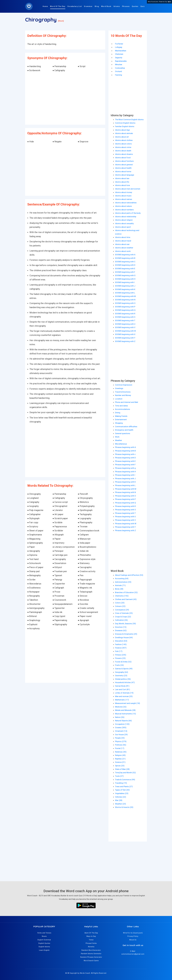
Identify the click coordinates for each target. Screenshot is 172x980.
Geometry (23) (121, 676)
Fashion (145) (121, 644)
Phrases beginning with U (125, 517)
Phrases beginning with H (125, 472)
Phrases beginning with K (125, 482)
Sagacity (119, 58)
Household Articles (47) (125, 682)
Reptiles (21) (120, 759)
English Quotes (44, 943)
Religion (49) (120, 755)
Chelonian (119, 54)
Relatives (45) (121, 752)
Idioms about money (124, 192)
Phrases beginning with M (126, 489)
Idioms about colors (123, 144)
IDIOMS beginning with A (125, 255)
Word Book (106, 6)
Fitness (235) (121, 655)
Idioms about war (122, 244)
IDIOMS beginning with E (125, 269)
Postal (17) (120, 748)
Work (117, 437)
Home (45, 6)
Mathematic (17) (122, 700)
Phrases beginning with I (125, 475)
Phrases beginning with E (125, 461)
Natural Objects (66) (123, 721)
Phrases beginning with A (125, 447)
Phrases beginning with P (125, 499)
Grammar (88, 6)
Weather (119, 440)
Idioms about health (123, 168)
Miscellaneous (121, 444)
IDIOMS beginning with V (125, 327)
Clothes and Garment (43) (126, 599)
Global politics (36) (123, 679)
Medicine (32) (121, 707)
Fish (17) (119, 651)
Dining (118, 413)
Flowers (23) (120, 658)
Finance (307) (121, 648)
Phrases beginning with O (125, 496)
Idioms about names (124, 199)
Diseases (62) (121, 630)
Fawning (119, 75)
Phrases (126, 6)
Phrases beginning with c (125, 454)
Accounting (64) (122, 578)
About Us (133, 940)
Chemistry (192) (122, 596)
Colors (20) (120, 603)
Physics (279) (121, 741)
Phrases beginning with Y (125, 527)
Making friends (121, 416)
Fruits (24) (119, 665)
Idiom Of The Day (91, 933)
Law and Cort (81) (123, 689)
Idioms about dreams (124, 154)
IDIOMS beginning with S (125, 317)
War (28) (119, 800)
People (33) (120, 738)
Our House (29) (121, 735)
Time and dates (121, 406)
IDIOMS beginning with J (125, 286)
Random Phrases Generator (91, 957)
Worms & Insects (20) (124, 807)
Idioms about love (122, 185)
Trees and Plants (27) (124, 786)
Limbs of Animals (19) (124, 693)
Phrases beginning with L (125, 485)
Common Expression (124, 385)
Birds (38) (119, 589)
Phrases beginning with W (126, 524)
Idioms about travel (123, 241)
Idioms (117, 6)
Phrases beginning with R (125, 506)
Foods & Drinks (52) (123, 662)
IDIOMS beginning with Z (125, 341)
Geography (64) (122, 672)
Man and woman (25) (124, 696)
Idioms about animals (124, 133)
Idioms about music (123, 196)
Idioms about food (123, 158)
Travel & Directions (123, 392)
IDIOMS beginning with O (125, 303)
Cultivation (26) (121, 620)
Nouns (44, 936)
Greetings (119, 388)
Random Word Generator (91, 950)
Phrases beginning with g (125, 468)
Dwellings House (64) (124, 637)
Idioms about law (122, 178)
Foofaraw (119, 44)
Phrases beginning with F (125, 465)
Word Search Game (91, 961)
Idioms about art (122, 137)
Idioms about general (124, 165)
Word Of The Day (58, 6)
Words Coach (85, 973)
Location (119, 399)
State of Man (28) (122, 769)
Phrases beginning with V (125, 520)
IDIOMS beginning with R (125, 314)
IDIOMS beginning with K (125, 289)
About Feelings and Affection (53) (129, 575)
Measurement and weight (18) (128, 703)
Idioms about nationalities (126, 203)
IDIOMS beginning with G (125, 275)
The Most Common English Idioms (129, 120)
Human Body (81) (122, 686)
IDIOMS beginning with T (125, 320)
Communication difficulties (126, 427)
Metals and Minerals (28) (125, 710)
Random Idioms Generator (91, 954)
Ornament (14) (121, 731)
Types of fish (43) (122, 790)
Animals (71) (120, 585)
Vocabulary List (75, 6)
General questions (123, 433)
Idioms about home (123, 171)
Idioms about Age (122, 130)
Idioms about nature (123, 206)
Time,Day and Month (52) (125, 773)
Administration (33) (123, 582)
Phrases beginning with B (125, 451)
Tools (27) (119, 776)
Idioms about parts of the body (128, 213)
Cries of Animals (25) (124, 613)
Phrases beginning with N (125, 492)
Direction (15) (121, 627)
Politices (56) (121, 745)
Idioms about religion (124, 220)
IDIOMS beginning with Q (125, 310)
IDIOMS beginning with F (125, 272)
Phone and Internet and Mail (127, 402)
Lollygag (119, 47)
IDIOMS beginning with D (125, 265)
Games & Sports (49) (124, 669)
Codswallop (120, 68)
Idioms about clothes (124, 140)
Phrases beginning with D (125, 458)
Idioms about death (123, 151)
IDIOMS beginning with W (125, 331)
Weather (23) (120, 804)
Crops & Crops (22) (123, 617)
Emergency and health (124, 430)
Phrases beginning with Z (125, 530)
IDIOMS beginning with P (125, 307)
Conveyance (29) (122, 610)
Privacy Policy (133, 936)
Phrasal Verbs (91, 943)
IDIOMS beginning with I (125, 282)
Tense (91, 940)
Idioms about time (123, 237)
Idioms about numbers (124, 210)
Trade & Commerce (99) (125, 780)
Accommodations (123, 409)
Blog (97, 6)
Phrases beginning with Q (125, 503)
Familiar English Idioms (125, 126)
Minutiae (119, 64)
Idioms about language (125, 175)
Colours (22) (120, 606)
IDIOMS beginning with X (125, 334)
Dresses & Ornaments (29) (126, 634)
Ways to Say (91, 936)
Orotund (118, 71)
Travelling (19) (121, 783)
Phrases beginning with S (125, 510)
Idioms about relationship (126, 217)
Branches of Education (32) (126, 592)
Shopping (119, 423)
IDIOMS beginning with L (125, 293)
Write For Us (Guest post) (133, 933)
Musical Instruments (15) (125, 714)
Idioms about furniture (124, 161)
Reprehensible (121, 61)
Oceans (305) (121, 727)
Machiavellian (121, 51)
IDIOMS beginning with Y (125, 338)
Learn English (44, 950)
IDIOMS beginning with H (125, 279)
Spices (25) (120, 766)
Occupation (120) (122, 724)
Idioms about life (122, 182)
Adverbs (91, 947)
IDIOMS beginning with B (125, 258)
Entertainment (121, 419)
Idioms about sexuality (124, 223)
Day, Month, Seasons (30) (125, 624)
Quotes (135, 6)
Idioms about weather (124, 248)
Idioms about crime (123, 147)
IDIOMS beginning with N (125, 300)
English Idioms (44, 947)
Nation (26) (120, 717)
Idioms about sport (123, 227)
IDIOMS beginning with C (125, 262)
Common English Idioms (125, 123)
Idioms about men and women (128, 189)
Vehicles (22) (121, 797)
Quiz (143, 6)
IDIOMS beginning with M (125, 296)
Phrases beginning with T (125, 513)
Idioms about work (123, 251)
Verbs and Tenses (44, 933)
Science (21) (120, 762)
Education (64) (121, 641)
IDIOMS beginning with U (125, 324)
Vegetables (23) (122, 793)
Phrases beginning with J (125, 478)
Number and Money (123, 395)
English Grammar (44, 940)
